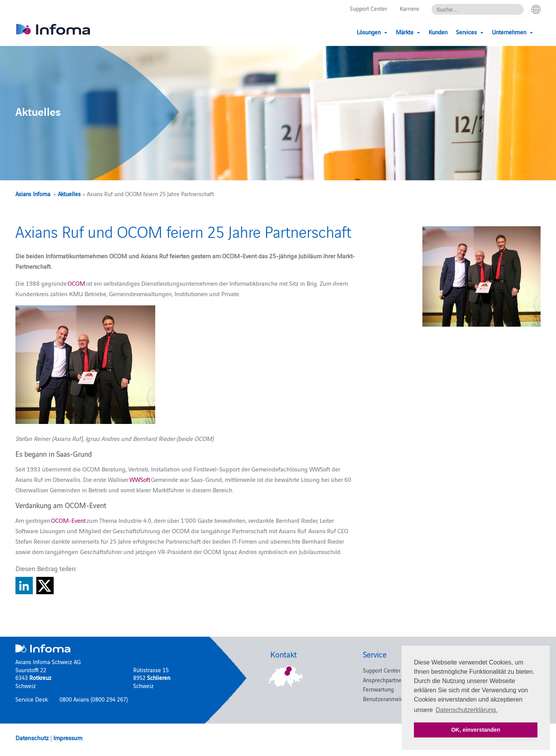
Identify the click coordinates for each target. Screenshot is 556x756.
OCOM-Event (68, 520)
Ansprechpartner (383, 680)
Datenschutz (32, 737)
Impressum (68, 737)
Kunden (438, 32)
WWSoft (140, 479)
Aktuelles (69, 194)
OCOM (76, 283)
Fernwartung (378, 689)
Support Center (369, 8)
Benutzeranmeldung (388, 699)
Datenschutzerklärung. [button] (467, 710)
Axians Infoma (33, 194)
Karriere (409, 8)
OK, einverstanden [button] (475, 730)
